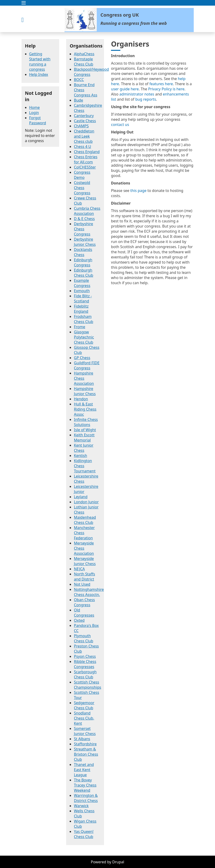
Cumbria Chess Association (87, 211)
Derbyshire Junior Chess (85, 242)
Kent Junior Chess (84, 448)
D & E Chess (84, 219)
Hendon (81, 399)
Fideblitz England (81, 309)
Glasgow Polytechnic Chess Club (84, 337)
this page (138, 191)
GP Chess (82, 358)
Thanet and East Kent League (84, 770)
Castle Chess (85, 121)
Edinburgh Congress (83, 262)
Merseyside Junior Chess (85, 561)
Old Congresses (84, 613)
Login (34, 113)
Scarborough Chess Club (85, 674)
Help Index (39, 74)
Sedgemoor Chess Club (84, 705)
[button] (108, 3)
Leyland (81, 497)
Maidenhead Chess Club (85, 520)
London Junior (86, 502)
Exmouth (82, 291)
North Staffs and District (84, 577)
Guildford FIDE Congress (87, 365)
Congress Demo (82, 175)
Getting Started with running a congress (40, 62)
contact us (120, 125)
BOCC (79, 80)
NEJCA (79, 569)
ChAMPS (81, 126)
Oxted (79, 620)
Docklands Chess (83, 252)
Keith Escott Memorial (84, 438)
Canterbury (84, 116)
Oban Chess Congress (84, 602)
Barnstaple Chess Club (83, 62)
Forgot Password (38, 120)
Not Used (82, 584)
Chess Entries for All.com (86, 159)
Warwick (81, 806)
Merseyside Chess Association (84, 548)
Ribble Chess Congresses (85, 664)
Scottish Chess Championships (88, 685)
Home (35, 107)
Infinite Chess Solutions (86, 422)
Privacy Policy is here (166, 89)
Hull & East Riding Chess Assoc (85, 409)
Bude (78, 100)
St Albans (82, 739)
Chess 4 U (82, 147)
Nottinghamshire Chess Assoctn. (89, 592)
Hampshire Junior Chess (85, 391)
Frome (79, 327)
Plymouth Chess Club (83, 638)
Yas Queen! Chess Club (84, 834)
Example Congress (82, 283)
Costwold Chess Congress (82, 188)
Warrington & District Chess (86, 798)
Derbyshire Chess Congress (83, 229)
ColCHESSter (85, 167)
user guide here (125, 89)
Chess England (87, 152)
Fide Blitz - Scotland (83, 298)
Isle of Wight (85, 430)
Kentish (80, 456)
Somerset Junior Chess (85, 731)
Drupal (118, 862)
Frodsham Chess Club (83, 319)
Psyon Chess (85, 656)
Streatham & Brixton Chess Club (86, 754)
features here (161, 84)
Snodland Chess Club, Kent (84, 718)
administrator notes (137, 94)
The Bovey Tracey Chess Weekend (85, 785)
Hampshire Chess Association (84, 378)
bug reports (146, 99)
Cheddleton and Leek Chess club (84, 136)
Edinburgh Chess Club (83, 273)
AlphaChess (84, 54)
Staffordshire (85, 744)
